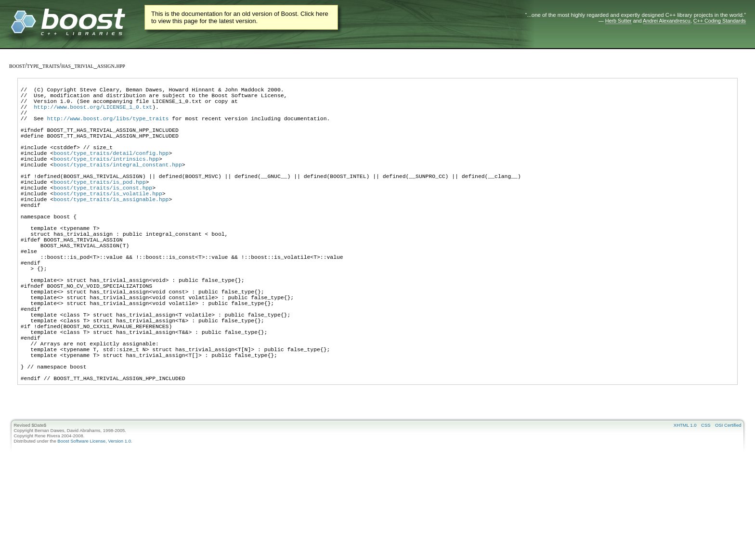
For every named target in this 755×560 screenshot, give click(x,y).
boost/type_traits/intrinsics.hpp (106, 179)
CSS (706, 500)
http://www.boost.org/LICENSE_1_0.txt (93, 114)
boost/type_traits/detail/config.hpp (111, 172)
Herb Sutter (618, 21)
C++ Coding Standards (720, 21)
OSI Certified (728, 500)
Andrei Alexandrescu (667, 21)
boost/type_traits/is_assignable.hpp (111, 229)
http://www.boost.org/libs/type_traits (108, 128)
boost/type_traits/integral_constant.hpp (118, 186)
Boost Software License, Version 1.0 (94, 516)
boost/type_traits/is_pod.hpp (99, 208)
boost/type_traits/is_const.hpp (103, 215)
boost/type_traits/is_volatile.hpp (108, 222)
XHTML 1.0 (685, 500)
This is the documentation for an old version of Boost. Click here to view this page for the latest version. (240, 17)
